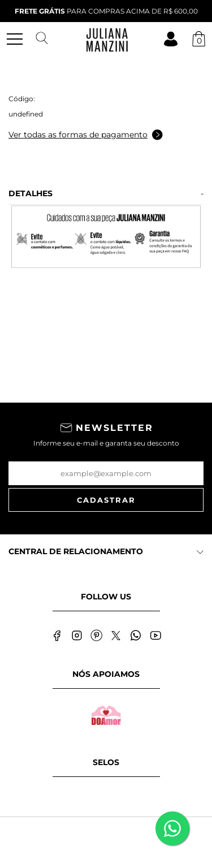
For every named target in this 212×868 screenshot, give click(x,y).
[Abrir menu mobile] (20, 39)
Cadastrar (106, 500)
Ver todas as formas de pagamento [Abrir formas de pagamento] (86, 135)
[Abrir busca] (42, 39)
